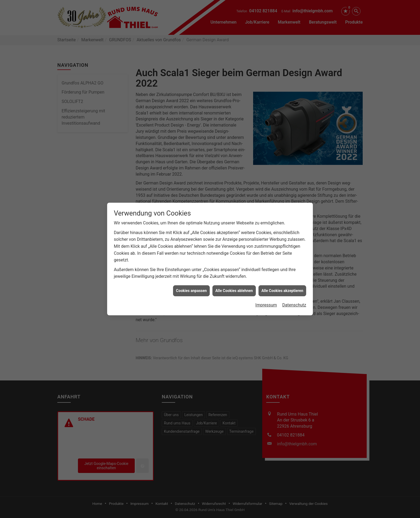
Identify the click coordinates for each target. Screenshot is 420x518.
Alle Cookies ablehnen (234, 284)
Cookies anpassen (191, 284)
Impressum (266, 299)
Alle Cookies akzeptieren (282, 284)
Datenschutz (294, 299)
